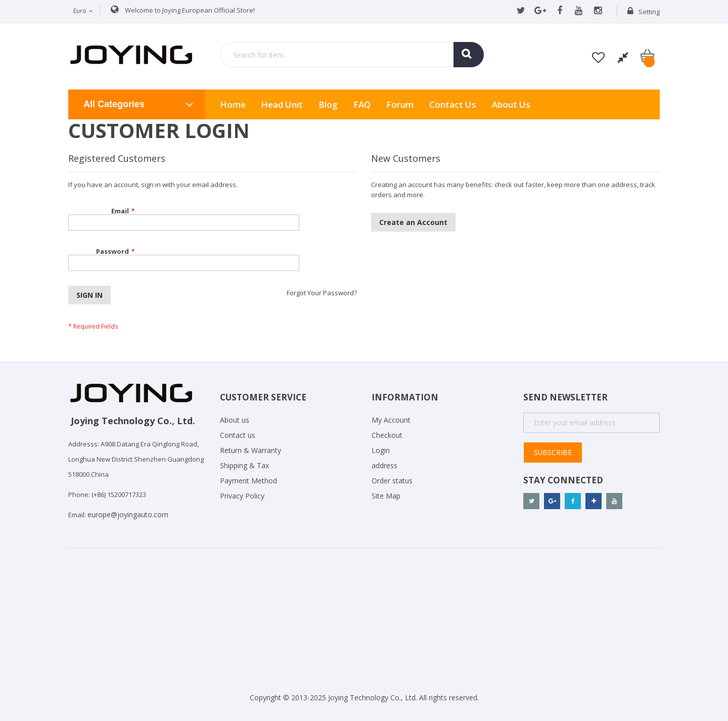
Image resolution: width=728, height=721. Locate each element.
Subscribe (553, 452)
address (384, 465)
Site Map (386, 496)
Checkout (387, 435)
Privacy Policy (242, 496)
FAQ (362, 104)
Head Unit (282, 104)
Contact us (238, 435)
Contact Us (453, 104)
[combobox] (352, 55)
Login (381, 450)
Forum (400, 104)
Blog (328, 104)
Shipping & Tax (244, 465)
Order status (392, 481)
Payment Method (248, 481)
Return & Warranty (251, 450)
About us (511, 104)
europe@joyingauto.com (128, 514)
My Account (391, 420)
